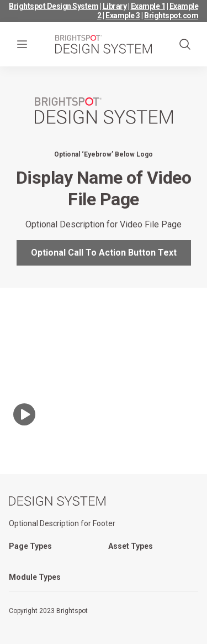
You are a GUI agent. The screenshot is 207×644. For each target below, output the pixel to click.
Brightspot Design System (54, 6)
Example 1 (148, 6)
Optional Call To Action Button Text (104, 253)
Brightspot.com (171, 15)
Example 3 (123, 15)
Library (115, 6)
